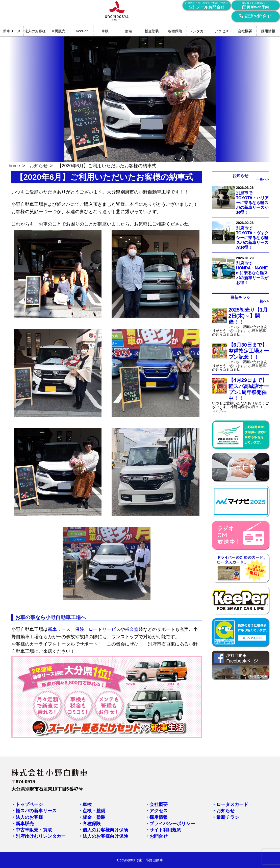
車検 (105, 31)
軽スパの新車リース (36, 811)
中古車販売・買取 (34, 830)
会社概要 (245, 31)
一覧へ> (262, 179)
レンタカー (198, 31)
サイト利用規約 (165, 830)
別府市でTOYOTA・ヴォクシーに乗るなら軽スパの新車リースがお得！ (252, 238)
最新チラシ (228, 817)
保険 (80, 629)
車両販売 (58, 31)
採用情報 (268, 31)
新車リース (12, 31)
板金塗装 (152, 31)
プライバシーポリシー (172, 824)
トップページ (29, 804)
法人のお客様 (35, 31)
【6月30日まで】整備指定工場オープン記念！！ (249, 351)
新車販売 (25, 824)
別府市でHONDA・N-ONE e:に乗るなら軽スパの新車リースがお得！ (252, 273)
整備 (128, 31)
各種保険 (175, 31)
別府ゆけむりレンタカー (41, 836)
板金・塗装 (94, 817)
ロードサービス (105, 629)
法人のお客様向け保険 (105, 836)
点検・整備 (94, 811)
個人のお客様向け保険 (105, 830)
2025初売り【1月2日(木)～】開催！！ (248, 316)
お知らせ (39, 166)
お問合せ (159, 836)
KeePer (82, 31)
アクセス (222, 31)
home (15, 166)
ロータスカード (232, 804)
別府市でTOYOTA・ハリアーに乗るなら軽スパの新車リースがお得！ (252, 203)
